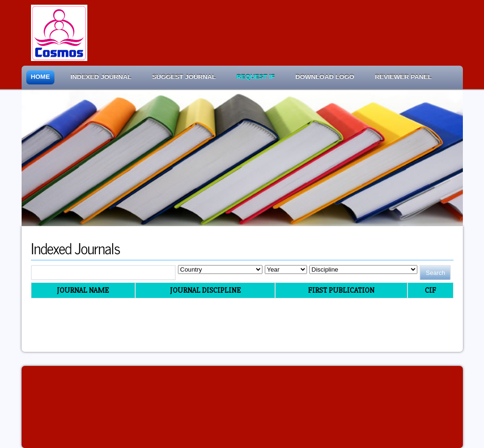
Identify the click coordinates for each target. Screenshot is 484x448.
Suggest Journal (184, 77)
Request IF (256, 77)
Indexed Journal (101, 77)
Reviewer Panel (403, 77)
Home (41, 77)
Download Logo (325, 77)
